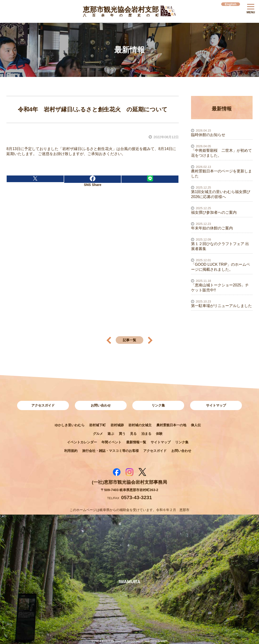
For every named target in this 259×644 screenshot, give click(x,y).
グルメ (98, 434)
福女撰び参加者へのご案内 (214, 212)
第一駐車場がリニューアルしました (221, 306)
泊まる (146, 434)
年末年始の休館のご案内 (212, 228)
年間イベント (111, 442)
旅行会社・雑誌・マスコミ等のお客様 (110, 451)
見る (133, 434)
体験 (159, 434)
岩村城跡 (117, 425)
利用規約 (71, 451)
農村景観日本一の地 (171, 425)
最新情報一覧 (136, 442)
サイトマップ (216, 405)
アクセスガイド (43, 405)
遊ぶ (111, 434)
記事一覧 (129, 340)
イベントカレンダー (82, 442)
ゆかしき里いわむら (70, 425)
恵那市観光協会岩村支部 (121, 12)
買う (122, 434)
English (231, 4)
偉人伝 (196, 425)
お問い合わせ (101, 405)
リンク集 (158, 405)
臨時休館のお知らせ (208, 135)
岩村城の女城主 (140, 425)
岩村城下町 (97, 425)
